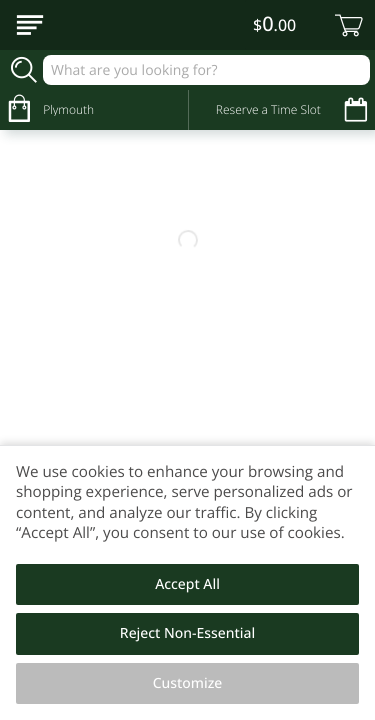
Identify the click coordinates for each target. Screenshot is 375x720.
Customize (188, 683)
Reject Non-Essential (187, 633)
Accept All (187, 584)
